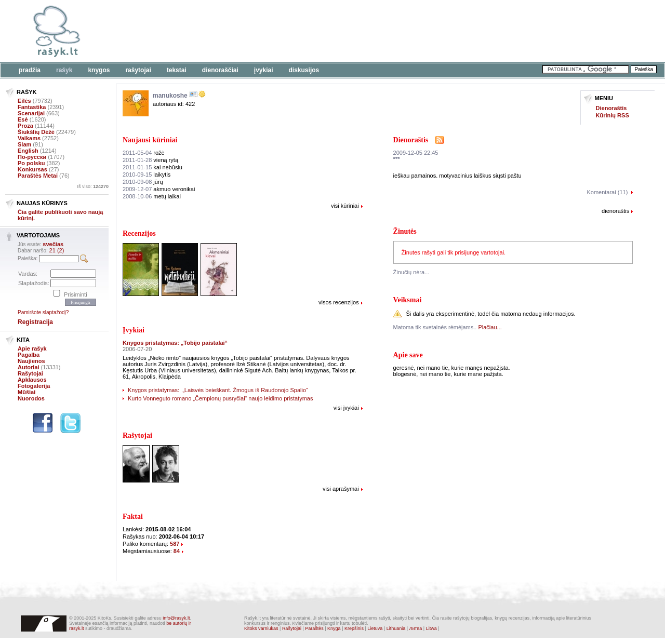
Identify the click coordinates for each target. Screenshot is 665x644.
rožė (144, 153)
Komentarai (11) (607, 192)
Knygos (99, 70)
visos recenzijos (339, 302)
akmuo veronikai (159, 189)
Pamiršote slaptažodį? (43, 312)
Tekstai (177, 70)
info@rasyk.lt (176, 618)
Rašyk (64, 70)
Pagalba (29, 355)
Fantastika (32, 107)
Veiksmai (408, 300)
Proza (25, 126)
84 (177, 551)
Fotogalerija (34, 386)
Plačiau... (490, 327)
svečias (53, 244)
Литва (416, 628)
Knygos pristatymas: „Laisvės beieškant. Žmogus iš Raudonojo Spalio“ (218, 390)
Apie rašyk (32, 348)
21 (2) (57, 250)
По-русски (32, 157)
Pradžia (30, 70)
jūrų (143, 182)
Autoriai (29, 367)
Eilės (24, 101)
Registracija (35, 322)
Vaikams (29, 138)
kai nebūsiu (152, 167)
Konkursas (32, 169)
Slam (24, 144)
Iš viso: (93, 186)
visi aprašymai (341, 489)
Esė (23, 119)
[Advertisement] (320, 31)
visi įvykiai (346, 408)
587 (175, 544)
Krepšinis (354, 628)
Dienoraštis (611, 108)
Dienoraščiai (220, 70)
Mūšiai (26, 392)
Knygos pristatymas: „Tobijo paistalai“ (175, 343)
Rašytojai (138, 70)
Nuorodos (31, 398)
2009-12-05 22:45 (416, 153)
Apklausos (32, 380)
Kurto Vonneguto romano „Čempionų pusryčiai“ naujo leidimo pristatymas (220, 398)
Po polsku (31, 163)
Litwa (431, 628)
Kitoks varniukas (261, 628)
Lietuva (375, 628)
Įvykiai (264, 70)
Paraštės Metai (38, 176)
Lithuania (396, 628)
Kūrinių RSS (613, 115)
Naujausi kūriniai (150, 140)
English (28, 151)
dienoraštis (615, 211)
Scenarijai (31, 113)
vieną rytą (150, 160)
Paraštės (314, 628)
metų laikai (152, 196)
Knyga (334, 628)
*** (397, 159)
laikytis (147, 175)
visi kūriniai (345, 206)
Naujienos (31, 361)
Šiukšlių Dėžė (36, 132)
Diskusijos (304, 70)
